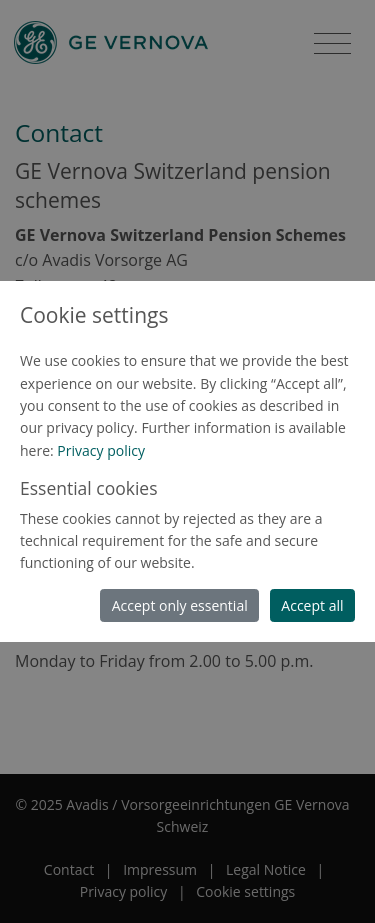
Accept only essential (180, 605)
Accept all (312, 605)
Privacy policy (101, 450)
